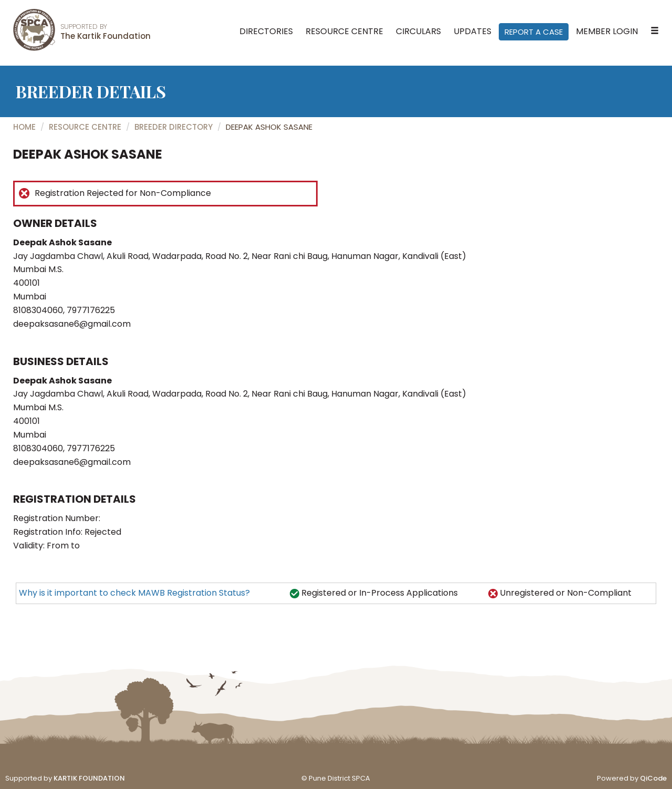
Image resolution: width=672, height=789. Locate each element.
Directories (266, 31)
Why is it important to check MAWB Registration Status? (134, 593)
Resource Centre (344, 31)
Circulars (418, 31)
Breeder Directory (174, 127)
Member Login (607, 31)
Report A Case (534, 32)
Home (24, 127)
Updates (472, 31)
